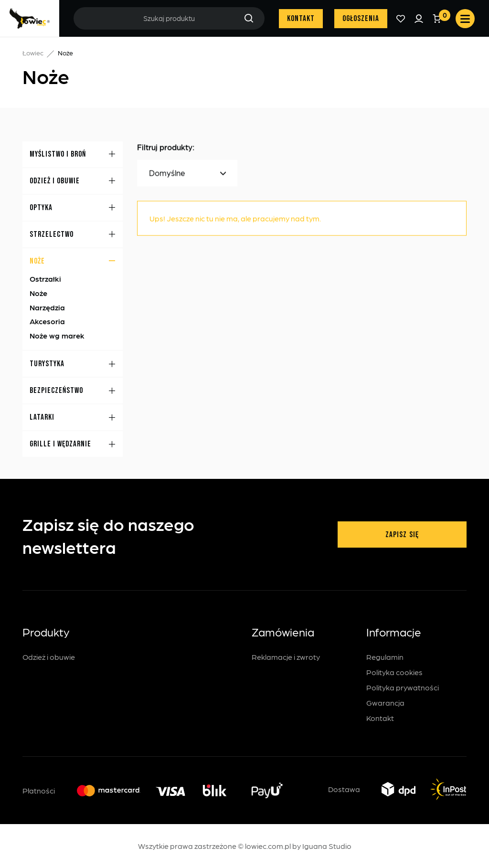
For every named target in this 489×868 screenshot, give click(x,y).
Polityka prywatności (403, 687)
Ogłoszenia (361, 19)
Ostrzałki (45, 279)
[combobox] (187, 174)
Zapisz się (402, 535)
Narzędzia (47, 307)
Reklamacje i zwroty (286, 657)
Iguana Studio (327, 846)
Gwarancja (385, 703)
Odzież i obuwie (49, 657)
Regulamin (385, 657)
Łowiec (33, 53)
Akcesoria (47, 322)
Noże (38, 293)
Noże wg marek (57, 335)
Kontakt (301, 19)
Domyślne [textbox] (167, 173)
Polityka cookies (394, 672)
